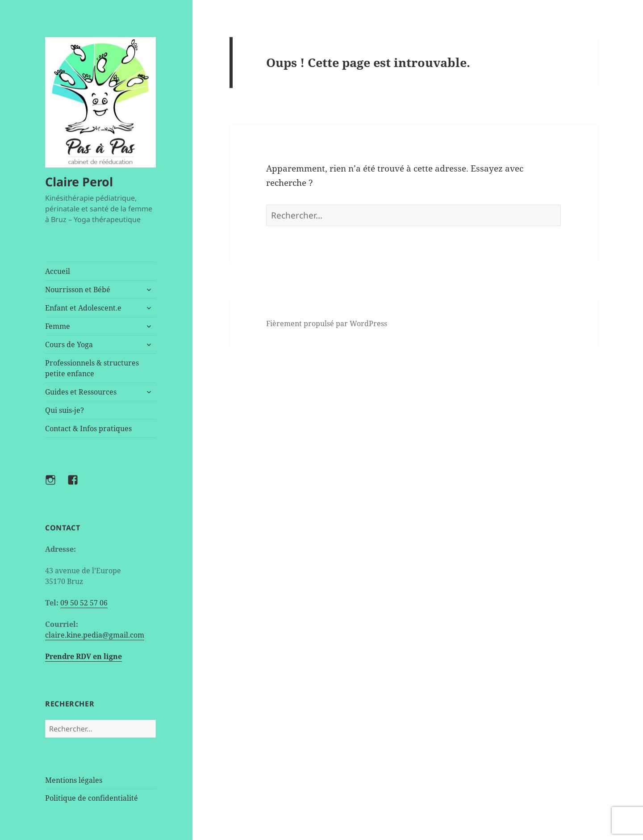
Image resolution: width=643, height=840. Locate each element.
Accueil (58, 271)
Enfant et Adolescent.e (83, 308)
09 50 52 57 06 (84, 603)
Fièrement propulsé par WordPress (327, 323)
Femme (58, 326)
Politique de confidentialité (92, 798)
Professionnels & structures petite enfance (92, 368)
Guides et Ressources (81, 392)
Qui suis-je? (65, 410)
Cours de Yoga (69, 344)
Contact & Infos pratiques (88, 428)
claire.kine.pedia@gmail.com (95, 635)
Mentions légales (74, 780)
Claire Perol (79, 182)
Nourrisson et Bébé (78, 290)
